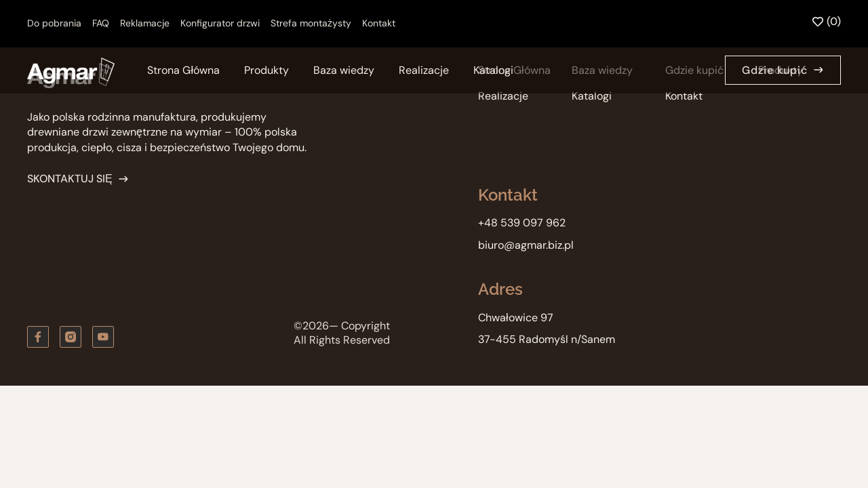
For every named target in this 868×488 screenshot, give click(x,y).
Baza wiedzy (344, 70)
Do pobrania (54, 23)
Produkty (267, 70)
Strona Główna (183, 70)
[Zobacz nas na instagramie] (71, 337)
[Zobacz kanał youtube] (103, 337)
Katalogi (493, 70)
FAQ (101, 23)
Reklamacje (145, 23)
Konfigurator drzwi (220, 23)
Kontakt (379, 23)
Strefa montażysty (311, 23)
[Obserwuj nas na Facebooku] (38, 337)
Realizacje (424, 70)
